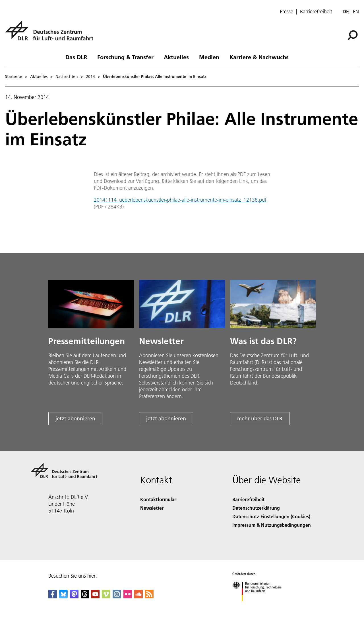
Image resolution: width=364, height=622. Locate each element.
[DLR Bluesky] (63, 597)
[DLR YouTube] (95, 597)
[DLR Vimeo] (106, 597)
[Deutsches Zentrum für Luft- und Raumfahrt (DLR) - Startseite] (51, 34)
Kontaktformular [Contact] (158, 499)
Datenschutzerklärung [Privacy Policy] (256, 508)
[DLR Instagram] (117, 597)
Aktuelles (176, 57)
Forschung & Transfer (125, 57)
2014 (90, 77)
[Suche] (353, 35)
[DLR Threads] (85, 597)
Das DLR (76, 57)
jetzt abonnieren (75, 419)
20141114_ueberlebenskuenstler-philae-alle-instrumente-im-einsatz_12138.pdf (180, 200)
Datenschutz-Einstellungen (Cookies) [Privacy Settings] (271, 516)
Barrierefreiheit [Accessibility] (248, 499)
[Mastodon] (74, 597)
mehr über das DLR (260, 419)
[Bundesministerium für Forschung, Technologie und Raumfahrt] (260, 606)
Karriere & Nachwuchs (259, 57)
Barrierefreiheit (316, 12)
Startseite (14, 77)
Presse (287, 12)
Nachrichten (67, 77)
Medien (209, 57)
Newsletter (152, 508)
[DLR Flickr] (128, 597)
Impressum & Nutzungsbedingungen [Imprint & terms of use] (272, 525)
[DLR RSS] (149, 597)
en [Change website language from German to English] (356, 12)
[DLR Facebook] (53, 597)
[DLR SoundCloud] (138, 597)
